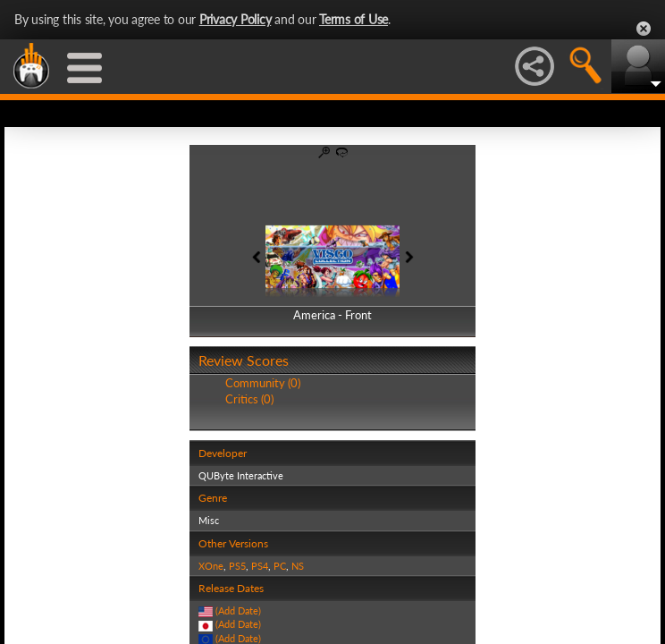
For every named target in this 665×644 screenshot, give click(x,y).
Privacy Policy (236, 19)
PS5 (237, 566)
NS (298, 566)
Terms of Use (354, 19)
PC (280, 566)
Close (644, 29)
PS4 (260, 566)
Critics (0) (249, 399)
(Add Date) (238, 610)
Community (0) (263, 383)
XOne (211, 566)
